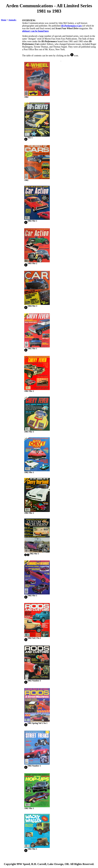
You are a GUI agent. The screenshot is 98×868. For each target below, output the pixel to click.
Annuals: (12, 20)
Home (4, 20)
